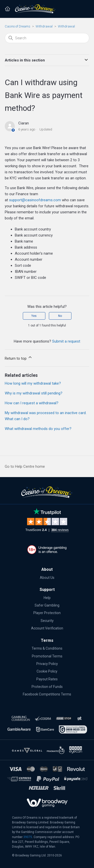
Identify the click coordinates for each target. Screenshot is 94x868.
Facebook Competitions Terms (47, 694)
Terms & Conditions (47, 648)
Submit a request (66, 341)
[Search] (47, 38)
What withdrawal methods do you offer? (38, 429)
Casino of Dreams (18, 26)
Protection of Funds (47, 687)
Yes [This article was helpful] (34, 316)
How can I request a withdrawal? (32, 403)
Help (47, 598)
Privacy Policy (47, 664)
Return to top (19, 358)
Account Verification (47, 628)
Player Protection (47, 613)
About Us (47, 578)
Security (47, 621)
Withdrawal (44, 26)
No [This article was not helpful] (60, 316)
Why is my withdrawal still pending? (34, 393)
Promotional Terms (47, 656)
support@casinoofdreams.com (35, 200)
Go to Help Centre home (25, 466)
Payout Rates (47, 679)
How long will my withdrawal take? (33, 383)
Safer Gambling (47, 605)
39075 (28, 837)
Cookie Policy (47, 671)
